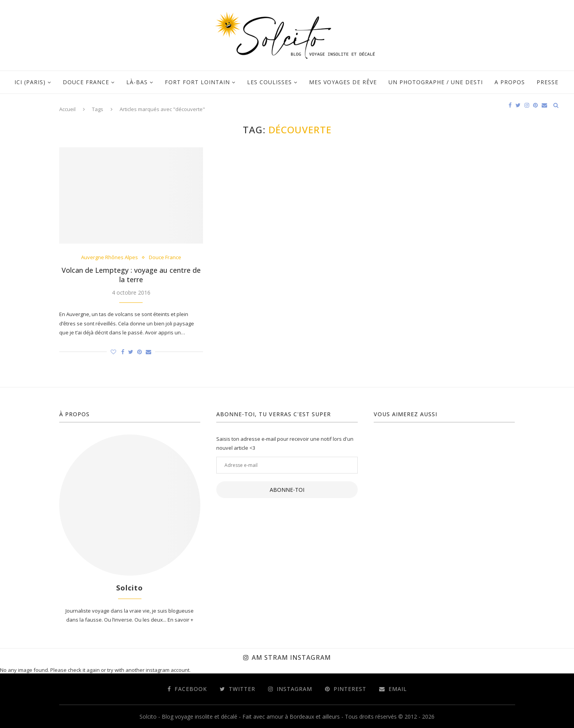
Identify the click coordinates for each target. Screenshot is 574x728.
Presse (548, 82)
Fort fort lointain (197, 82)
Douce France (86, 82)
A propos (510, 82)
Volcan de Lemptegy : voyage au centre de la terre (131, 275)
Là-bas (137, 82)
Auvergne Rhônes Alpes (110, 258)
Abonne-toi (287, 490)
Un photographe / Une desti (436, 82)
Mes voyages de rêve (343, 82)
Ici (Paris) (30, 82)
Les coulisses (269, 82)
